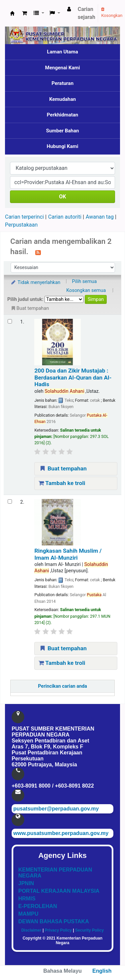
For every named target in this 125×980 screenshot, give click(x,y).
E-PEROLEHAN (38, 906)
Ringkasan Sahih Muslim (68, 554)
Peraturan (62, 83)
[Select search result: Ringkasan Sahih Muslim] (10, 501)
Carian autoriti (65, 217)
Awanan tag (100, 217)
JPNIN (26, 883)
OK (62, 197)
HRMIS (27, 899)
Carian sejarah (87, 13)
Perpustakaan (21, 225)
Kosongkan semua (86, 290)
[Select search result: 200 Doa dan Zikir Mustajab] (10, 321)
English (102, 971)
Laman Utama (62, 52)
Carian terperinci (24, 217)
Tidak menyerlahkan (35, 282)
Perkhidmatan (63, 115)
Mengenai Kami (63, 68)
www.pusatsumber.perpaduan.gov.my (61, 833)
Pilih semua (85, 281)
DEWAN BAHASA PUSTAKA (54, 921)
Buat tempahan (62, 468)
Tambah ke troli (62, 483)
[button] (24, 13)
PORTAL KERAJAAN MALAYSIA (59, 891)
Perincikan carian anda (62, 686)
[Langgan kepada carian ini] (38, 252)
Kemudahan (62, 99)
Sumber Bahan (63, 131)
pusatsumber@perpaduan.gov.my (56, 809)
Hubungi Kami (62, 146)
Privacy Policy (58, 930)
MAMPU (28, 914)
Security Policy (89, 930)
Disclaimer (31, 930)
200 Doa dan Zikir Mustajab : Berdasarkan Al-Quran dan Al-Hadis (73, 377)
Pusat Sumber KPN (12, 13)
